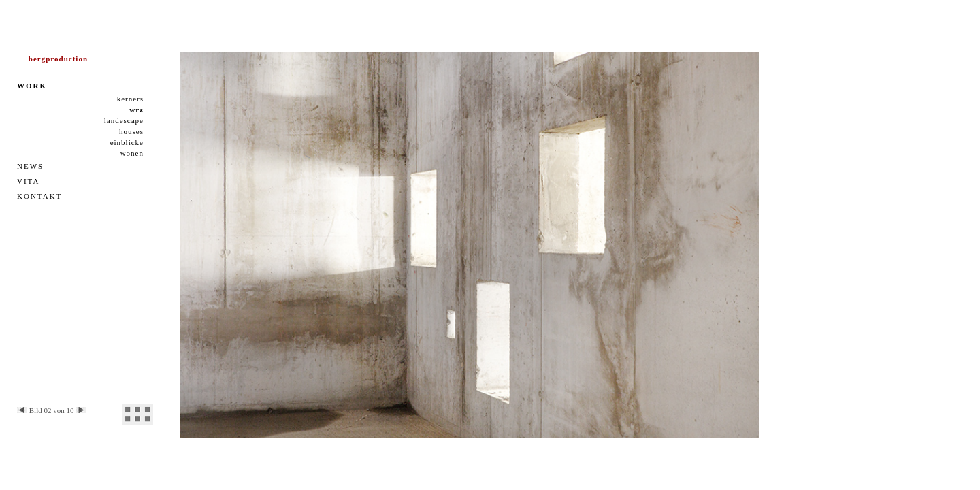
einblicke (127, 142)
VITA (28, 181)
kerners (130, 99)
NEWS (30, 166)
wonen (132, 153)
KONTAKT (39, 196)
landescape (124, 120)
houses (131, 131)
